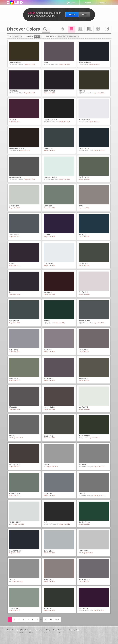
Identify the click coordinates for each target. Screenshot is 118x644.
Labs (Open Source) (24, 630)
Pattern (98, 29)
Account (103, 3)
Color (71, 29)
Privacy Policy (75, 630)
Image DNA (107, 29)
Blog (48, 630)
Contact (10, 630)
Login (85, 14)
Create (72, 3)
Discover (88, 3)
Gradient (89, 29)
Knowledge (39, 630)
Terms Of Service (60, 630)
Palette (80, 29)
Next (57, 620)
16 (51, 620)
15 (45, 620)
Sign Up (72, 14)
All (63, 29)
